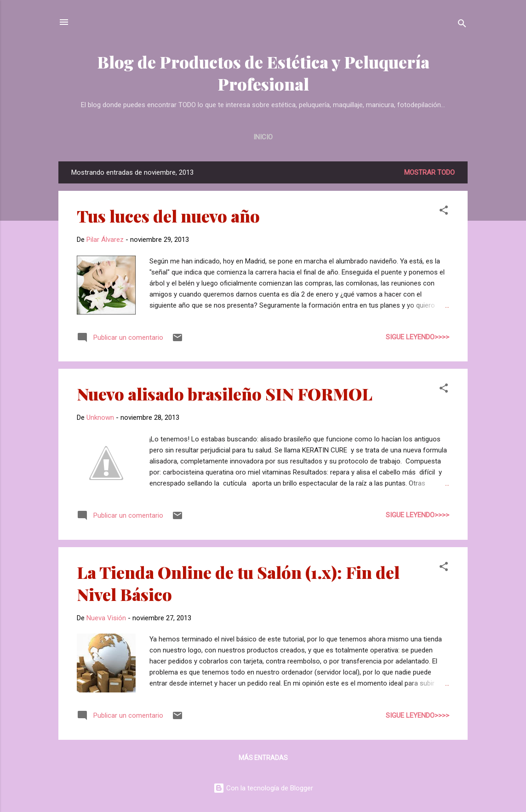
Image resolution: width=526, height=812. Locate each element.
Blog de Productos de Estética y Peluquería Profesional (263, 73)
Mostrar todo (429, 172)
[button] (444, 212)
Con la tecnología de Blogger (263, 788)
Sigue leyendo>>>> (417, 337)
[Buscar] (462, 25)
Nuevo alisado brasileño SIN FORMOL (225, 394)
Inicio (263, 137)
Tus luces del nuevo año (168, 216)
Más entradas (263, 758)
